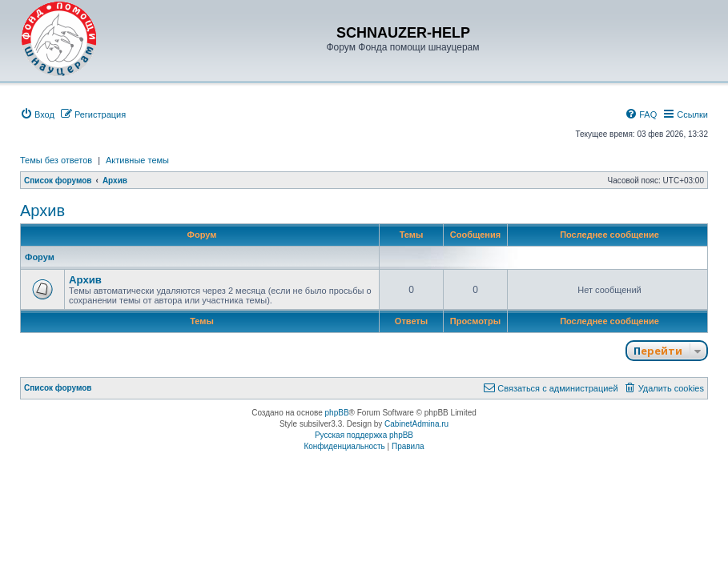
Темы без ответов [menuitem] (56, 160)
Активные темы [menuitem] (137, 160)
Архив (42, 211)
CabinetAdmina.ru (416, 424)
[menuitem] (37, 114)
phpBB (337, 413)
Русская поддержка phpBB (364, 435)
